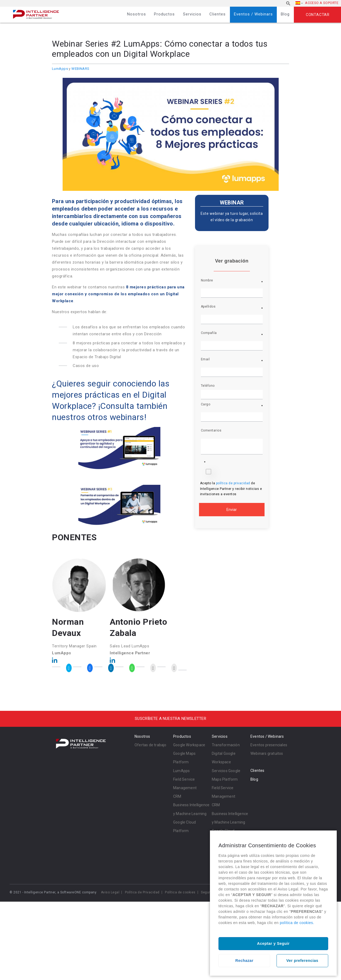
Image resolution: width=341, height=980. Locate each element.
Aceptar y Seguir (273, 943)
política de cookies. (297, 923)
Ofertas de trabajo (151, 745)
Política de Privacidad (142, 892)
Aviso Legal (110, 892)
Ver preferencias (302, 961)
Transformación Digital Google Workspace (226, 753)
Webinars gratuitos (267, 753)
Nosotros (137, 14)
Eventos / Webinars (253, 14)
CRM (177, 796)
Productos (164, 14)
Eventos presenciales (269, 745)
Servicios (192, 14)
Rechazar (244, 961)
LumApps (60, 69)
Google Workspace (189, 745)
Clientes (218, 14)
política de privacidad (234, 483)
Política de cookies (180, 892)
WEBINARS (80, 69)
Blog (285, 14)
